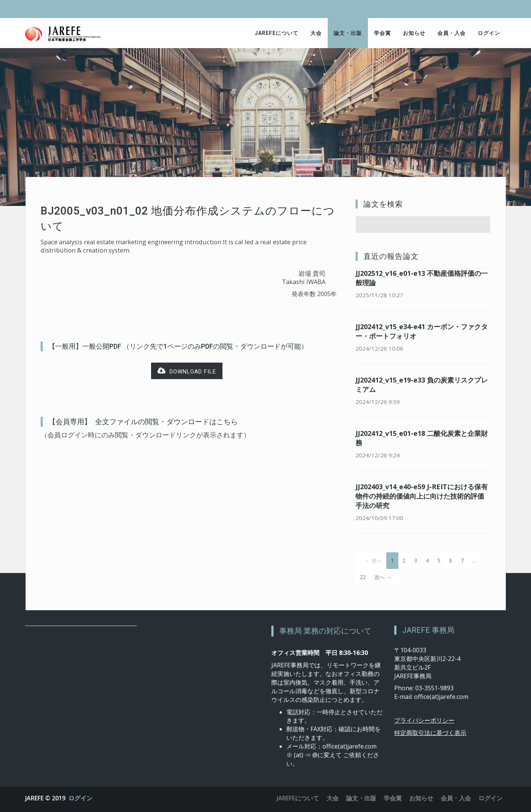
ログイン (489, 33)
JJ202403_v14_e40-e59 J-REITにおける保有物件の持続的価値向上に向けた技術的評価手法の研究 (422, 496)
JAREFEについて (277, 33)
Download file (187, 371)
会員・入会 (452, 33)
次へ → (383, 577)
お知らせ (414, 33)
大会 (316, 33)
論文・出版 (348, 33)
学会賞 (382, 33)
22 (363, 577)
